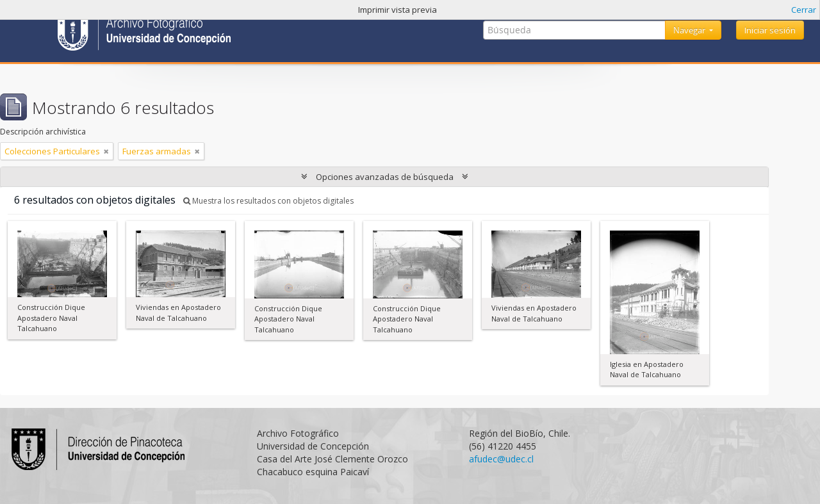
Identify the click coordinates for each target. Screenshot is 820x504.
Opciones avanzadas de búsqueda (385, 177)
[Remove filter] (106, 151)
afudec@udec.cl (501, 459)
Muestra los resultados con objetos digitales (268, 201)
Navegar (690, 30)
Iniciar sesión (770, 30)
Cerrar (804, 10)
